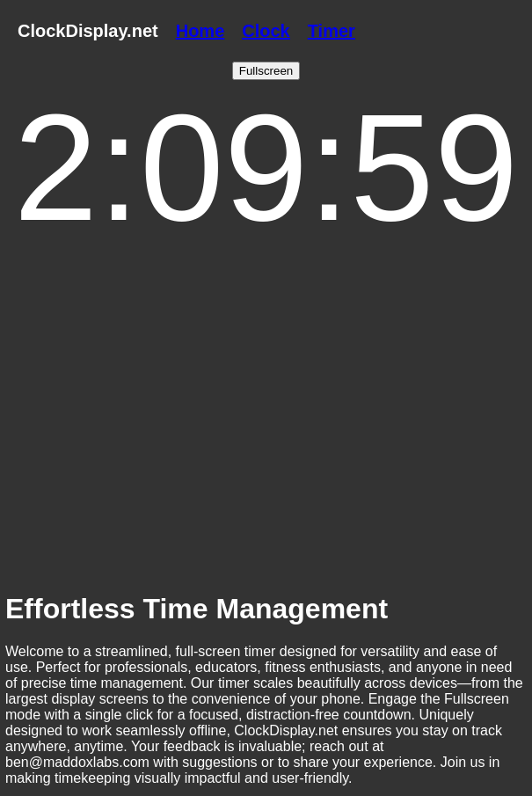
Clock (266, 31)
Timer (332, 31)
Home (200, 31)
